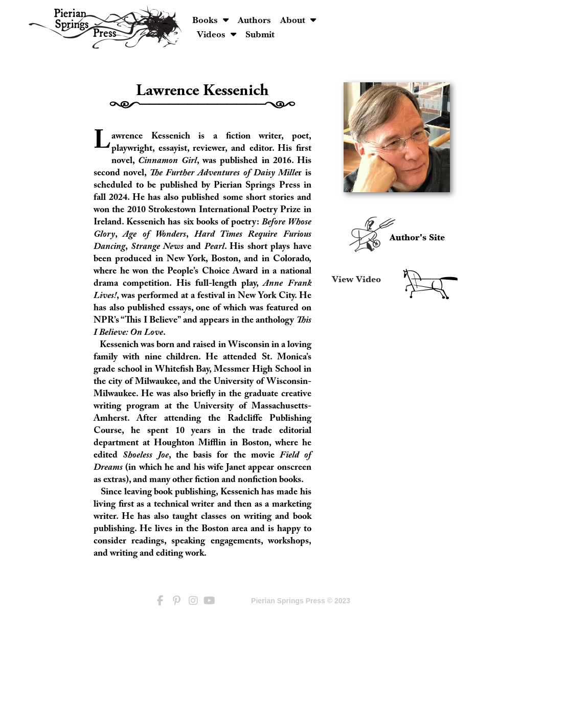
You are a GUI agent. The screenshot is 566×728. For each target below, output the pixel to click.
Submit (285, 34)
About (371, 20)
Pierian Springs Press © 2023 (301, 601)
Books (284, 20)
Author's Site (417, 238)
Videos (417, 20)
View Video (356, 280)
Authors (327, 20)
